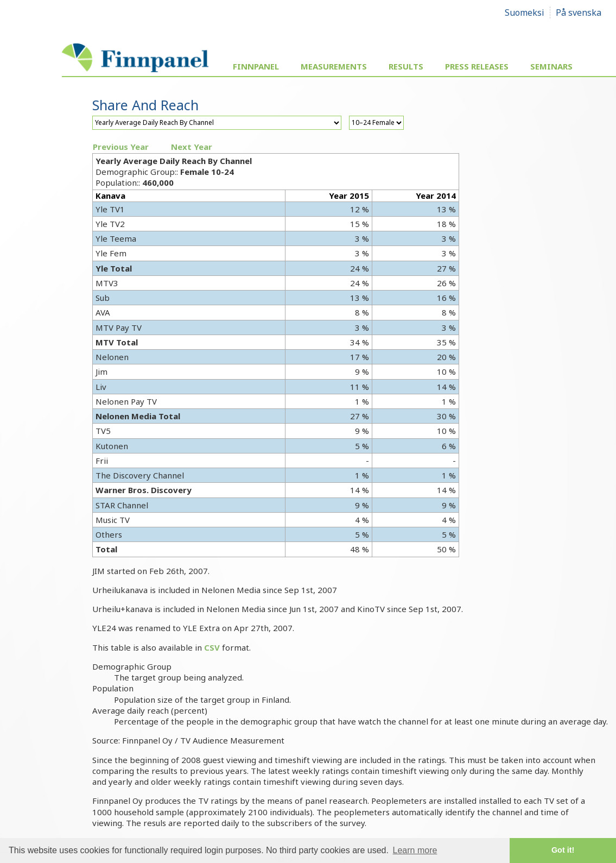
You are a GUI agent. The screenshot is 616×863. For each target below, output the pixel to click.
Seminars (551, 66)
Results (406, 66)
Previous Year (121, 147)
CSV (212, 647)
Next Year (192, 147)
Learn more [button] (415, 850)
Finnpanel (256, 66)
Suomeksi (525, 12)
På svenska (579, 12)
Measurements (334, 66)
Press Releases (477, 66)
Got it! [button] (563, 850)
